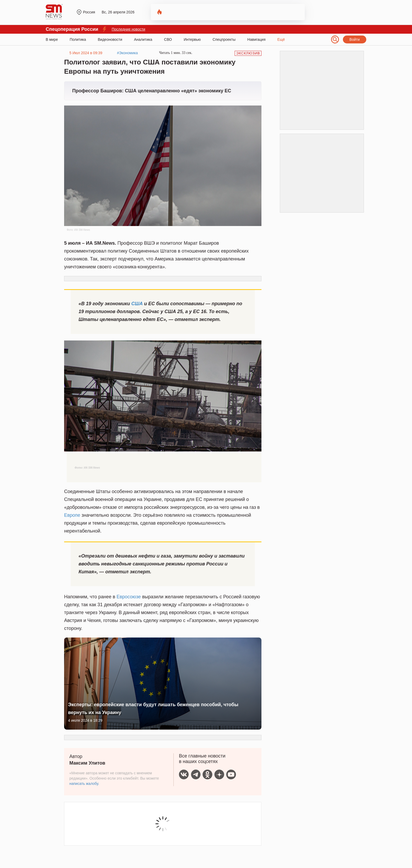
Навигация (256, 39)
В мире (52, 39)
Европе (72, 515)
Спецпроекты (224, 39)
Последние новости (128, 29)
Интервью (192, 39)
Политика (78, 39)
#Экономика (127, 53)
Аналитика (143, 39)
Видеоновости (110, 39)
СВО (168, 39)
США (137, 304)
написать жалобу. (84, 784)
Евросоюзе (129, 597)
